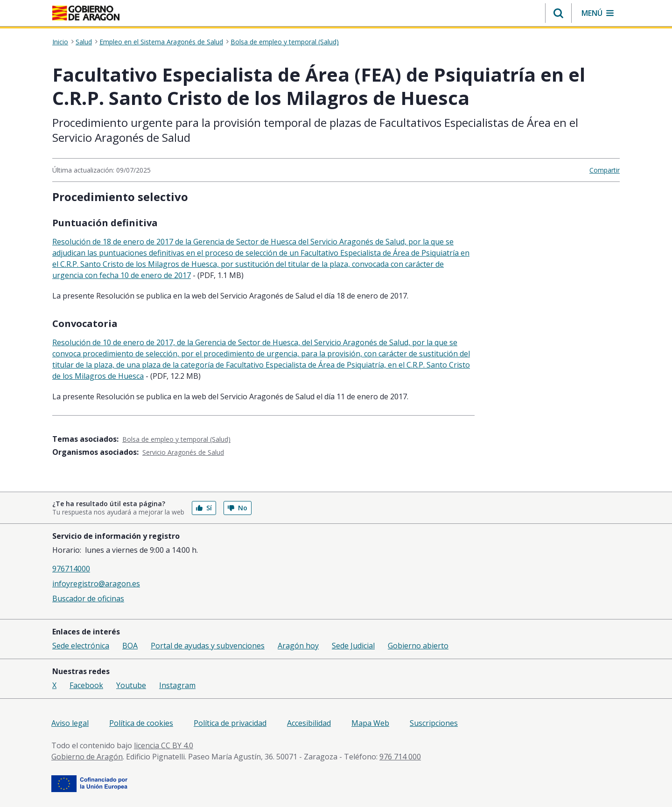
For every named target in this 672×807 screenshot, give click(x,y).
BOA (130, 646)
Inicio (60, 42)
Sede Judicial (353, 646)
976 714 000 (400, 757)
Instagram (177, 685)
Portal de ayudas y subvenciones (208, 646)
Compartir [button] (605, 170)
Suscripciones (434, 723)
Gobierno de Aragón (87, 757)
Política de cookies (141, 723)
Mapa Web (370, 723)
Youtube (131, 685)
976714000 (71, 569)
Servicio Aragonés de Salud (183, 452)
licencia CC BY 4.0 (164, 745)
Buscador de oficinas (88, 598)
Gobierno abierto (418, 646)
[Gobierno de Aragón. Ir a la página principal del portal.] (86, 13)
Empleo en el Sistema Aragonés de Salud (161, 42)
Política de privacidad (230, 723)
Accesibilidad (309, 723)
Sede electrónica (81, 646)
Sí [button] (204, 508)
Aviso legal (70, 723)
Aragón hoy (298, 646)
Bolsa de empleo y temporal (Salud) (285, 42)
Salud (84, 42)
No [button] (238, 508)
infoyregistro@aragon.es (96, 584)
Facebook (86, 685)
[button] (558, 13)
